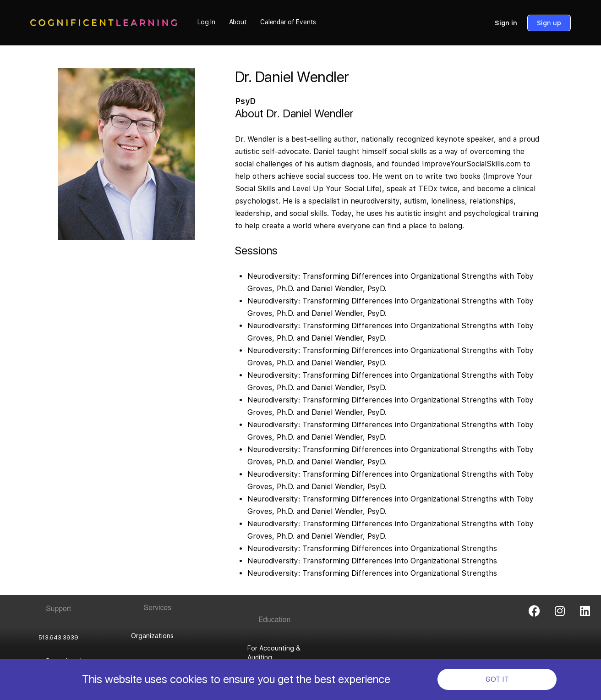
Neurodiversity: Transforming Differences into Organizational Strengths (373, 548)
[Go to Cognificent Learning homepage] (104, 22)
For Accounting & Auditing (274, 653)
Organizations (152, 636)
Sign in (506, 23)
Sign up (549, 23)
